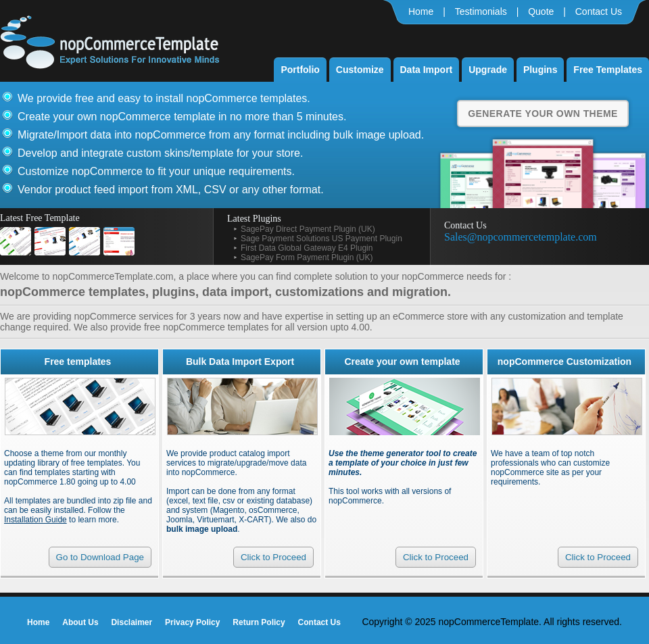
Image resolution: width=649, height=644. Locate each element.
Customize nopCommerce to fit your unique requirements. (156, 171)
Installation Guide (35, 520)
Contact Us (599, 11)
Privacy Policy (192, 622)
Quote (541, 11)
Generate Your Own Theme (543, 114)
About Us (80, 622)
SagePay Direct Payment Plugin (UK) (308, 229)
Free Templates (608, 70)
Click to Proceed (273, 557)
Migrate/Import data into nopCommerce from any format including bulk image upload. (221, 135)
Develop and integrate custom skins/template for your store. (160, 153)
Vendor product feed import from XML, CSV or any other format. (171, 190)
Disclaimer (131, 622)
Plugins (540, 70)
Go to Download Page (100, 557)
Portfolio (300, 70)
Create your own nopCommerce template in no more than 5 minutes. (182, 117)
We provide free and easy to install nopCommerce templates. (164, 98)
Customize (360, 70)
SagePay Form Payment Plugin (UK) (307, 257)
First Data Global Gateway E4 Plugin (307, 248)
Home (421, 11)
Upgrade (488, 70)
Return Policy (259, 622)
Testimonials (481, 11)
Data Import (427, 70)
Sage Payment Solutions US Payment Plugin (321, 239)
